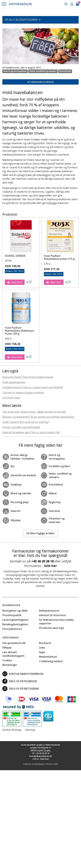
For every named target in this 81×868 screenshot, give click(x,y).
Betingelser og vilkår (15, 611)
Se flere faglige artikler (41, 533)
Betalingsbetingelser (15, 624)
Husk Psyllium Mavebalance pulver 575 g (59, 257)
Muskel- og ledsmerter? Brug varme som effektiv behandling (38, 417)
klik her (51, 566)
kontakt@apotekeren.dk (23, 674)
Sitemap (30, 730)
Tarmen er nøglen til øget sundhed (23, 393)
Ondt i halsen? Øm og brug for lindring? (26, 422)
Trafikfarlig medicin (51, 661)
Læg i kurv (15, 282)
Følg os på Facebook (20, 681)
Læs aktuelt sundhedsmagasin (13, 654)
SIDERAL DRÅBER (15, 256)
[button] (4, 4)
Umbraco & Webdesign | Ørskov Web (40, 764)
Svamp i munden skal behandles (21, 427)
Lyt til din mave (11, 398)
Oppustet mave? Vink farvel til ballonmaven (28, 377)
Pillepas (7, 648)
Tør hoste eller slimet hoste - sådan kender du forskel (34, 412)
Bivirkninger (10, 665)
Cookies (7, 660)
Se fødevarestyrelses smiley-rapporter (57, 622)
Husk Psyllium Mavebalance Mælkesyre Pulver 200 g (20, 331)
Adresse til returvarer (53, 615)
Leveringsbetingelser (15, 620)
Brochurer (45, 643)
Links (42, 648)
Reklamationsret (49, 611)
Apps (42, 652)
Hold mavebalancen (14, 382)
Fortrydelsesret (12, 629)
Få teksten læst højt (52, 628)
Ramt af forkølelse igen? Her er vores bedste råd (31, 432)
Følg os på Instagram (21, 689)
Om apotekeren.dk (14, 643)
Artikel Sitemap (12, 730)
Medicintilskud (48, 657)
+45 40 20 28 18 (42, 561)
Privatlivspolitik (12, 615)
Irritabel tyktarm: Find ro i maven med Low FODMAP (33, 387)
